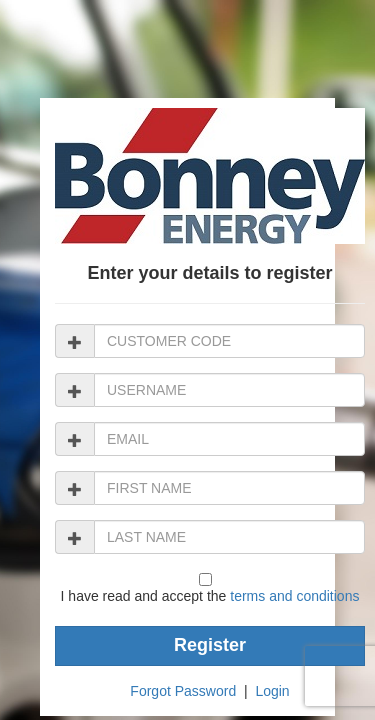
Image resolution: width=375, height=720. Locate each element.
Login (272, 691)
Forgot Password (183, 691)
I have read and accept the (210, 596)
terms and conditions (294, 596)
